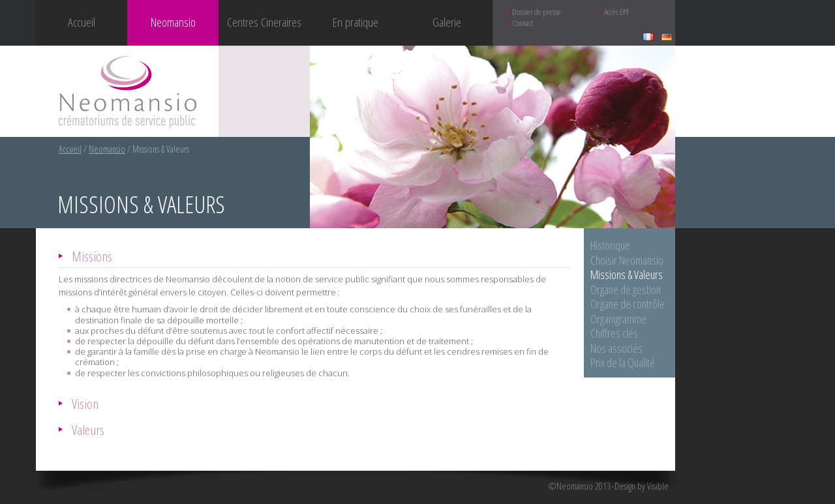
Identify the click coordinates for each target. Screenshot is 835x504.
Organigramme (618, 319)
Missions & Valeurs (627, 274)
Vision (85, 403)
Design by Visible (642, 486)
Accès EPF (617, 12)
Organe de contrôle (628, 304)
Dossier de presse (537, 12)
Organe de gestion (626, 289)
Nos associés (616, 348)
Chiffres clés (614, 333)
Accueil (82, 22)
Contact (523, 23)
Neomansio (107, 149)
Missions (92, 256)
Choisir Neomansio (627, 260)
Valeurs (88, 429)
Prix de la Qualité (623, 363)
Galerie (447, 22)
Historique (610, 245)
